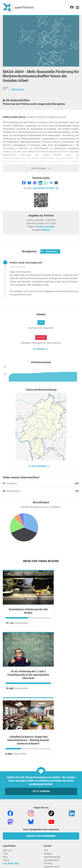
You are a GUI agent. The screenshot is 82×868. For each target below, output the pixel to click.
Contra (41, 338)
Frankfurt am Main (45, 227)
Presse (6, 860)
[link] (77, 8)
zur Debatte (39, 349)
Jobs (5, 854)
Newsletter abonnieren (41, 836)
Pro (41, 323)
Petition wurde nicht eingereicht (26, 263)
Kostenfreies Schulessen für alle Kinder (28, 611)
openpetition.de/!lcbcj (46, 188)
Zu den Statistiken (38, 466)
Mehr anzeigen (41, 168)
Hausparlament (52, 860)
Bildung (46, 230)
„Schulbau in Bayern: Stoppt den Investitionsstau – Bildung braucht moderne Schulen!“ (28, 740)
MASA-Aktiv (18, 90)
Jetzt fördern (41, 791)
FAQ (46, 850)
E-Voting (48, 863)
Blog (5, 857)
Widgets (48, 854)
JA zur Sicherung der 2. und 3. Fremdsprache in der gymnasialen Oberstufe (28, 675)
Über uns (7, 850)
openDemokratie (52, 857)
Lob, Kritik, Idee (11, 863)
